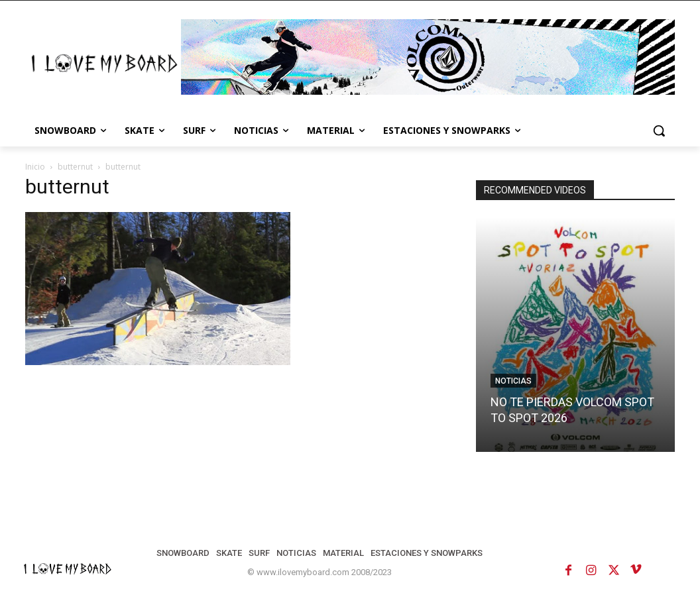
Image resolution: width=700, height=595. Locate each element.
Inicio (35, 167)
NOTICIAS (513, 381)
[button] (659, 131)
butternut (75, 167)
